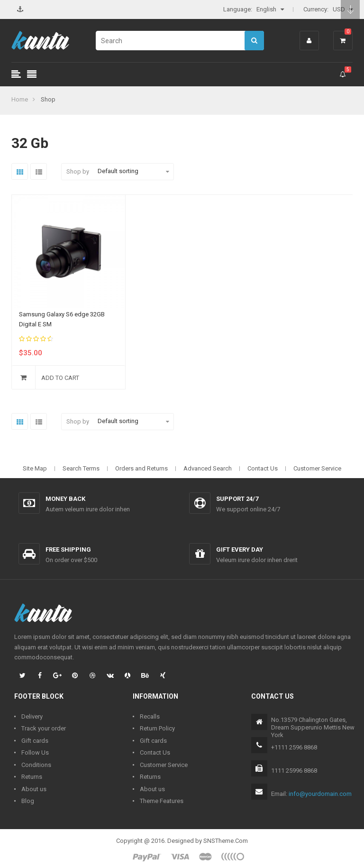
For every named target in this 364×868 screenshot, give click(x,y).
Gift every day (240, 549)
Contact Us (263, 468)
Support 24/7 (237, 499)
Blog (28, 801)
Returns (32, 777)
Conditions (36, 765)
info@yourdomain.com (320, 794)
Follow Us (35, 753)
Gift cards (35, 741)
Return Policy (157, 728)
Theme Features (162, 801)
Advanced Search (208, 468)
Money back (65, 499)
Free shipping (68, 549)
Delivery (32, 716)
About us (34, 789)
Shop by (78, 171)
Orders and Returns (141, 468)
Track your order (44, 728)
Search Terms (81, 468)
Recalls (150, 716)
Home (20, 99)
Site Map (35, 468)
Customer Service (317, 468)
